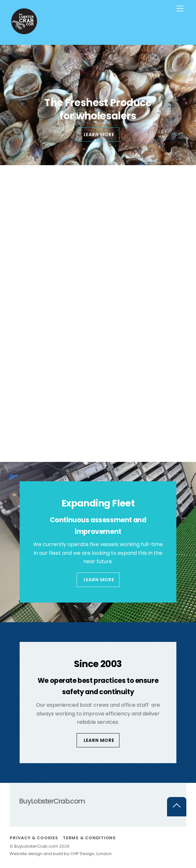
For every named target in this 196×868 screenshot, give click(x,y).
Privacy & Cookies (34, 838)
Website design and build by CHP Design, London (61, 854)
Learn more (99, 135)
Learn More (99, 580)
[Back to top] (177, 807)
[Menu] (180, 9)
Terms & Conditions (89, 838)
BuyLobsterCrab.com (36, 846)
